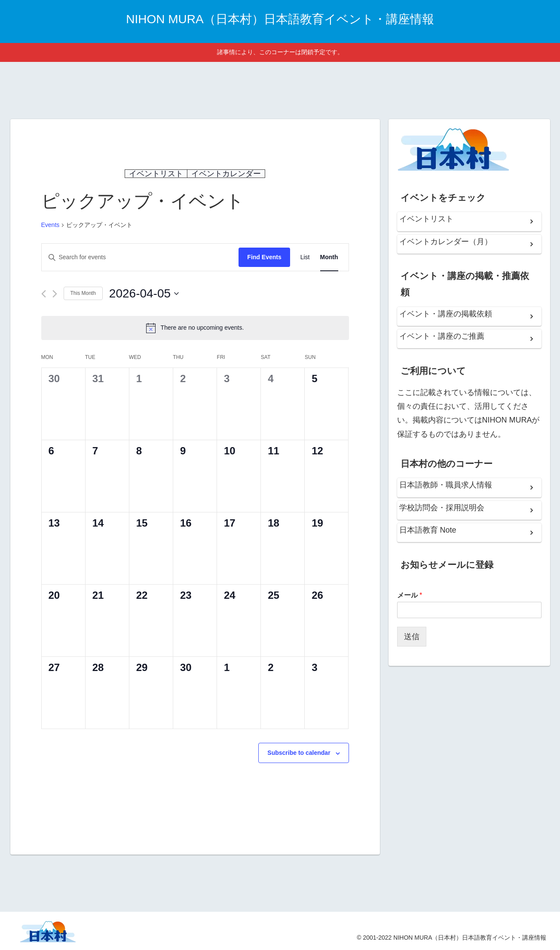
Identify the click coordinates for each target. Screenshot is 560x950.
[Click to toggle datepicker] (144, 294)
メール (410, 595)
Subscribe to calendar (299, 753)
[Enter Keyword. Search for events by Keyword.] (140, 257)
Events (50, 225)
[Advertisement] (280, 89)
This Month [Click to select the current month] (83, 293)
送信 (412, 637)
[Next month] (55, 294)
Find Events (264, 257)
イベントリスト (156, 174)
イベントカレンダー (226, 174)
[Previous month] (44, 294)
